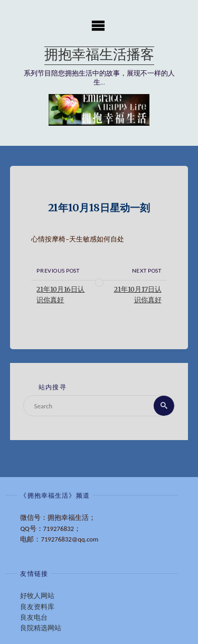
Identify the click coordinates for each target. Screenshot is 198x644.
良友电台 (34, 617)
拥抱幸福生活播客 (99, 56)
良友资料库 (37, 607)
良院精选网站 (41, 628)
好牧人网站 (37, 596)
